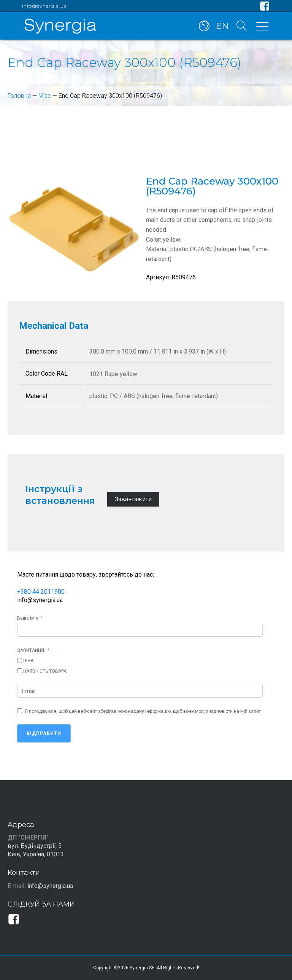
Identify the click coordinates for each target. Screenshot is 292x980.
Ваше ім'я (28, 618)
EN (222, 26)
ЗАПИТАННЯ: (31, 650)
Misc (45, 96)
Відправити (44, 733)
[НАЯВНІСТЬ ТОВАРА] (20, 671)
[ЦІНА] (20, 661)
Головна (19, 96)
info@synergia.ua (44, 6)
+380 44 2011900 (41, 592)
